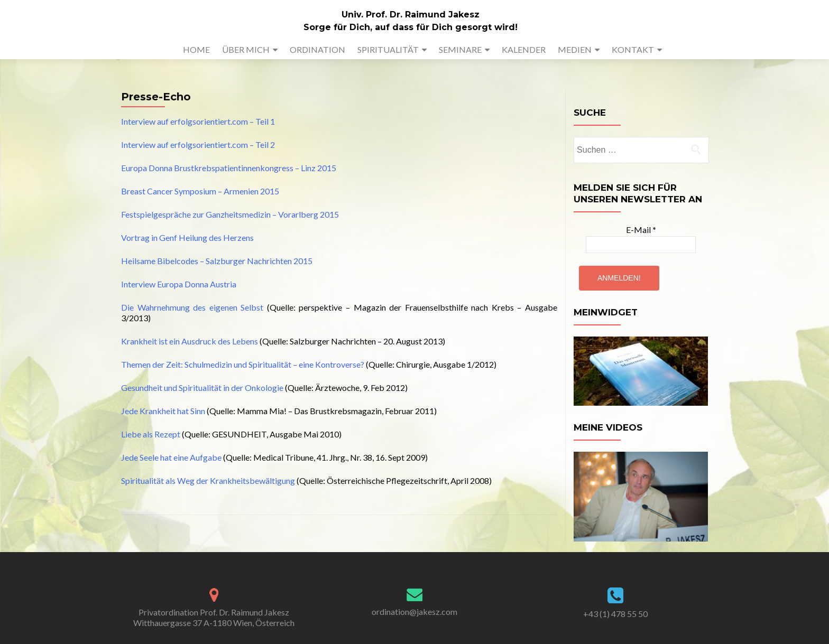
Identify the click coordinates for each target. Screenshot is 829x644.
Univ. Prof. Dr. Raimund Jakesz (411, 15)
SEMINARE (460, 49)
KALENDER (524, 49)
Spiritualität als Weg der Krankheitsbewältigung (208, 480)
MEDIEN (575, 49)
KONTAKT (633, 49)
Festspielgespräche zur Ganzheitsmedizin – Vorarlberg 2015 (230, 214)
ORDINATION (317, 49)
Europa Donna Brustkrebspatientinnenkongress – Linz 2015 (229, 168)
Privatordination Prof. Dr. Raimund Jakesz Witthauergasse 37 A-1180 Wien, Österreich (214, 617)
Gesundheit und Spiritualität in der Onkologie (202, 388)
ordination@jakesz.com (414, 612)
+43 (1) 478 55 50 (615, 614)
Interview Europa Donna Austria (179, 284)
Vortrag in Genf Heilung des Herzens (187, 237)
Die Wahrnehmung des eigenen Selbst (192, 307)
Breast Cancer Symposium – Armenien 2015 (200, 191)
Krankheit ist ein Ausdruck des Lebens (190, 341)
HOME (196, 49)
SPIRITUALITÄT (388, 49)
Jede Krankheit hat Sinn (163, 411)
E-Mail (641, 230)
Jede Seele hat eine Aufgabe (171, 457)
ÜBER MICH (246, 49)
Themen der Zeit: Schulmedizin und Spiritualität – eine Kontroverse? (243, 364)
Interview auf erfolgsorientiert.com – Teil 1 (198, 121)
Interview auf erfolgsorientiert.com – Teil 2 (198, 144)
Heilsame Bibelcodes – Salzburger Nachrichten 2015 (217, 261)
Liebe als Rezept (151, 434)
